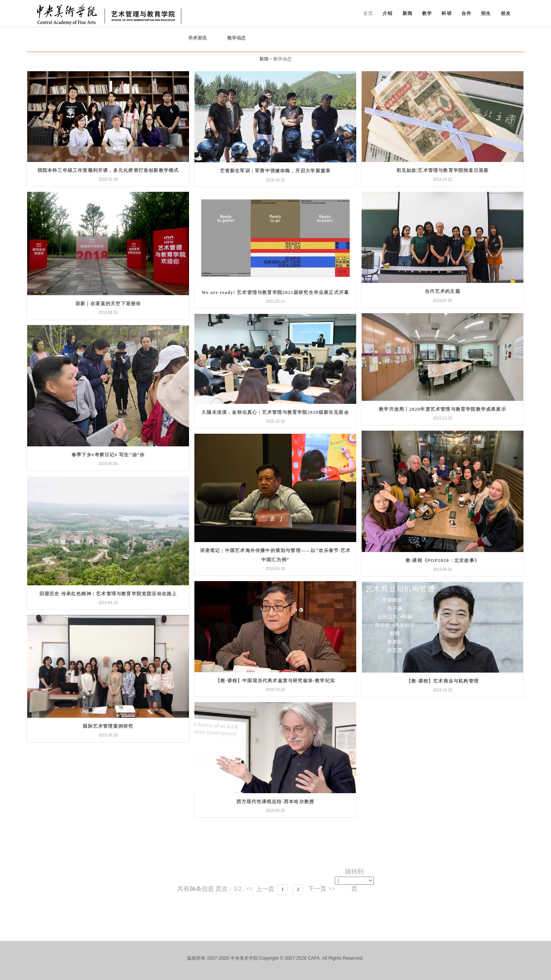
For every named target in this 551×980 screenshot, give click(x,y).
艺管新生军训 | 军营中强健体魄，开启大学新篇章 (275, 171)
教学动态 (236, 38)
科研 (447, 13)
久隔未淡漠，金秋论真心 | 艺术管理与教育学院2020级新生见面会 (275, 412)
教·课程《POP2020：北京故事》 (443, 560)
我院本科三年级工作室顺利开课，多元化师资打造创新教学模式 (108, 170)
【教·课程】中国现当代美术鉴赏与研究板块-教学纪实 (275, 681)
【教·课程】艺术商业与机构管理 (443, 681)
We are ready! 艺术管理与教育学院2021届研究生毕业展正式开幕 (275, 292)
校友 (506, 13)
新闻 (408, 13)
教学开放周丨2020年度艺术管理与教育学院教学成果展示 (442, 409)
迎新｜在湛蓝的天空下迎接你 (108, 304)
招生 (486, 13)
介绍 (388, 13)
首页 (368, 13)
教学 (427, 13)
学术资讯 (197, 38)
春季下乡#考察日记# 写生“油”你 (108, 455)
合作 (466, 13)
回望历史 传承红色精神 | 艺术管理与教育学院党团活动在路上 (108, 594)
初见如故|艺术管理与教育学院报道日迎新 (443, 170)
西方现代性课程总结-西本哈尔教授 (275, 802)
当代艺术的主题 (442, 291)
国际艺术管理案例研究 (108, 726)
